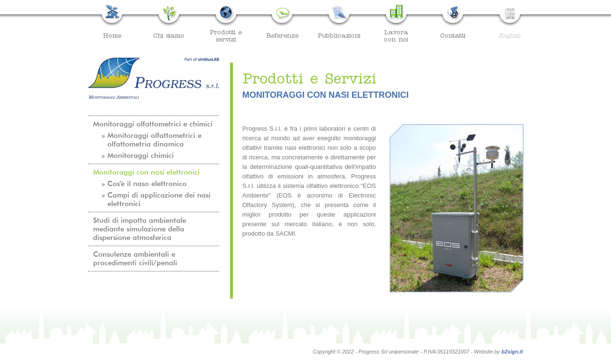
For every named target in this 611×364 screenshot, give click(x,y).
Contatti (453, 35)
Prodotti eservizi (226, 36)
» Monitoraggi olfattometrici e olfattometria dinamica (152, 140)
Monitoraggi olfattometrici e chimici (153, 124)
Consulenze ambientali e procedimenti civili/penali (135, 259)
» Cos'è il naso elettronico (144, 184)
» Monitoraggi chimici (138, 156)
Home (112, 35)
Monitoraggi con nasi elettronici (146, 172)
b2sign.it (512, 352)
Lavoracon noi (396, 36)
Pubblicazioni (339, 35)
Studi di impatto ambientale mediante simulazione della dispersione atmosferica (140, 229)
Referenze (282, 35)
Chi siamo (169, 35)
